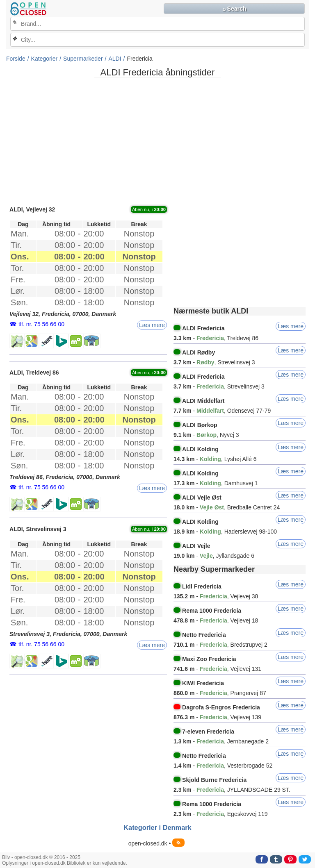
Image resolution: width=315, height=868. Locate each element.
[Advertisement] (157, 141)
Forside (16, 59)
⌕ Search (234, 9)
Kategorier (45, 59)
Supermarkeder (83, 59)
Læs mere (152, 325)
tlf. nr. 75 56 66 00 (41, 324)
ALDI (115, 59)
